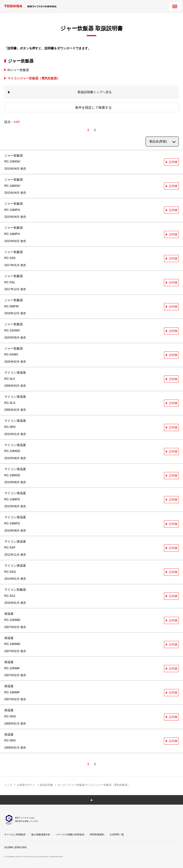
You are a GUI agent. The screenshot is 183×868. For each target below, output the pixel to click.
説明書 (173, 162)
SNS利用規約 (97, 835)
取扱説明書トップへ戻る (95, 92)
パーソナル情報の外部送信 (70, 835)
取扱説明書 (46, 785)
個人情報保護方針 (41, 835)
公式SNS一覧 (117, 835)
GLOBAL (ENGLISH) (15, 847)
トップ (8, 785)
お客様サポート (26, 785)
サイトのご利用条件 (15, 835)
